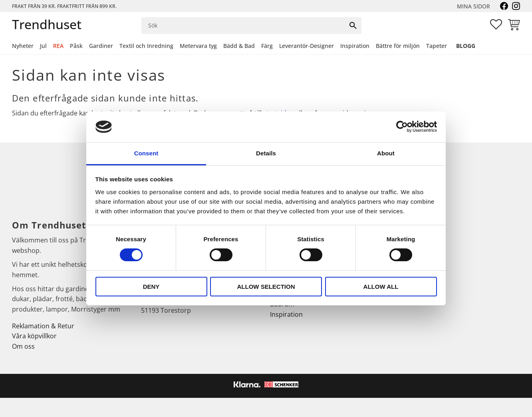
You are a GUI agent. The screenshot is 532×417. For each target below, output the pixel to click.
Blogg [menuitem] (466, 46)
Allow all (381, 287)
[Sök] (353, 26)
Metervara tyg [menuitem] (198, 46)
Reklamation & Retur (43, 326)
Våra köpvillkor (34, 336)
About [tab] (386, 153)
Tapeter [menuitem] (437, 46)
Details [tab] (266, 153)
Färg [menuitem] (267, 46)
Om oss (23, 346)
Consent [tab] (146, 153)
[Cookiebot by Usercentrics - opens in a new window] (402, 127)
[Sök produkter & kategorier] (243, 26)
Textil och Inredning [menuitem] (146, 46)
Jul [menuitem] (43, 46)
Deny (151, 287)
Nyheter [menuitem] (23, 46)
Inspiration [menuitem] (355, 46)
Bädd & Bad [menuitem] (239, 46)
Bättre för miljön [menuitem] (398, 46)
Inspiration (286, 314)
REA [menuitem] (58, 46)
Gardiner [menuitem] (101, 46)
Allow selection (266, 287)
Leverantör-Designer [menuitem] (307, 46)
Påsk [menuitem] (76, 46)
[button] (496, 24)
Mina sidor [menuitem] (473, 6)
